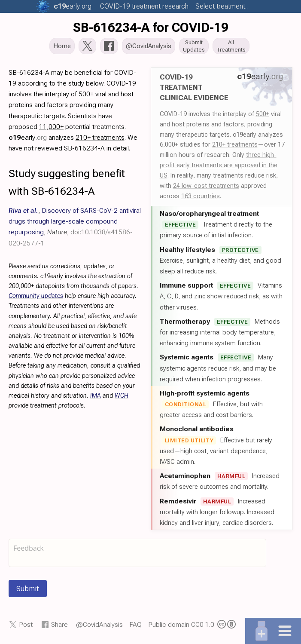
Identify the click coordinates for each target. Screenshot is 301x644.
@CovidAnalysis (99, 625)
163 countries (201, 197)
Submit (28, 589)
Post (26, 625)
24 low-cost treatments (206, 187)
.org (73, 6)
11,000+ (51, 127)
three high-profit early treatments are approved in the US (219, 166)
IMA (96, 397)
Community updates (36, 297)
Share (59, 625)
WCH (122, 397)
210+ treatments (235, 145)
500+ (263, 115)
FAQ (135, 625)
